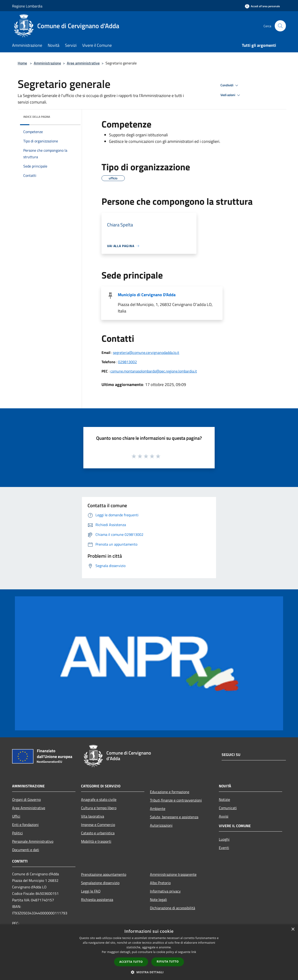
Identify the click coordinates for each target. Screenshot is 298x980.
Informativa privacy (165, 891)
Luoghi (224, 839)
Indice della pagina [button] (37, 117)
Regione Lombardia (27, 6)
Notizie (224, 799)
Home (22, 63)
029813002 (127, 362)
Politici (17, 833)
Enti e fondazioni (25, 825)
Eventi (224, 848)
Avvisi (224, 816)
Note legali (158, 899)
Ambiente (158, 809)
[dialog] (149, 952)
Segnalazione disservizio (100, 883)
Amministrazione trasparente (173, 874)
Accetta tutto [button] (131, 962)
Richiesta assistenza (97, 899)
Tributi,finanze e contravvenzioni (176, 800)
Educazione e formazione (170, 792)
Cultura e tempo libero (99, 808)
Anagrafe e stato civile (99, 799)
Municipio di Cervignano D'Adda (147, 295)
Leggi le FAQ (91, 891)
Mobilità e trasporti (96, 841)
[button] (149, 972)
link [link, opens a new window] (194, 952)
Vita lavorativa (93, 816)
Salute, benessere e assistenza (174, 817)
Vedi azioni (231, 95)
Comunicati (228, 808)
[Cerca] (280, 26)
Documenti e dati (26, 850)
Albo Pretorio (160, 883)
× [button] (293, 929)
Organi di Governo (26, 799)
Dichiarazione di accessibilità (173, 908)
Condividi (230, 85)
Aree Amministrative (29, 808)
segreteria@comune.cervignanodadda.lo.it (146, 352)
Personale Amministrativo (33, 841)
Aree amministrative (83, 63)
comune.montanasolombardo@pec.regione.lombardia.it (154, 371)
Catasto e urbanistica (98, 833)
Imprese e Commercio (98, 825)
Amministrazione (47, 63)
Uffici (16, 816)
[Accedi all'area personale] (262, 6)
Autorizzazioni (161, 825)
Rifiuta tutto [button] (168, 962)
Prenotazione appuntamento (104, 874)
